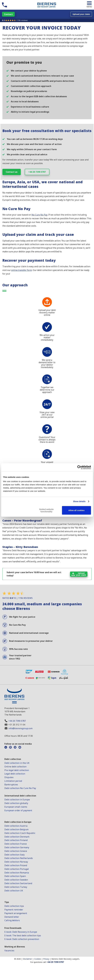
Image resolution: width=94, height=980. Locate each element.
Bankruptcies (11, 785)
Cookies (38, 959)
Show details (79, 501)
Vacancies (9, 951)
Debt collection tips (14, 906)
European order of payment (18, 810)
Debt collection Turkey (16, 887)
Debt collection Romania (17, 873)
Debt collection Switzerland (18, 883)
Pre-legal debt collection (17, 770)
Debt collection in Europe (17, 800)
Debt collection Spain (15, 876)
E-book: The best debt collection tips (23, 935)
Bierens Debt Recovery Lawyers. (66, 959)
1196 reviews (22, 20)
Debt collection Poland (16, 865)
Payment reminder (14, 910)
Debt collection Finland (16, 840)
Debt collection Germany (17, 847)
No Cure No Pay (39, 215)
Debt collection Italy (15, 855)
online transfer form (22, 270)
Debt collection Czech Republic (20, 833)
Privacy (46, 959)
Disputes (9, 777)
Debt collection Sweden (16, 880)
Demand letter (12, 917)
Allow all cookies (76, 510)
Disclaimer (27, 959)
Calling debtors (12, 920)
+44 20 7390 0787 (37, 172)
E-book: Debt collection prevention (22, 939)
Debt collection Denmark (17, 837)
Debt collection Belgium (16, 829)
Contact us (12, 172)
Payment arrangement (16, 913)
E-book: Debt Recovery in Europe (21, 932)
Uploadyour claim (81, 574)
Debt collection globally (16, 803)
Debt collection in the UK (17, 763)
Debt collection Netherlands (19, 858)
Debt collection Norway (16, 862)
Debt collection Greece (16, 851)
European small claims (16, 807)
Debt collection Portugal (17, 869)
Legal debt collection (15, 774)
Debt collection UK (14, 891)
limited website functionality (47, 510)
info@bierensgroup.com (20, 728)
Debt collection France (16, 844)
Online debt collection (15, 767)
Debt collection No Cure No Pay (20, 788)
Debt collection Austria (16, 826)
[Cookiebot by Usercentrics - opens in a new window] (79, 467)
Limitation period (13, 781)
